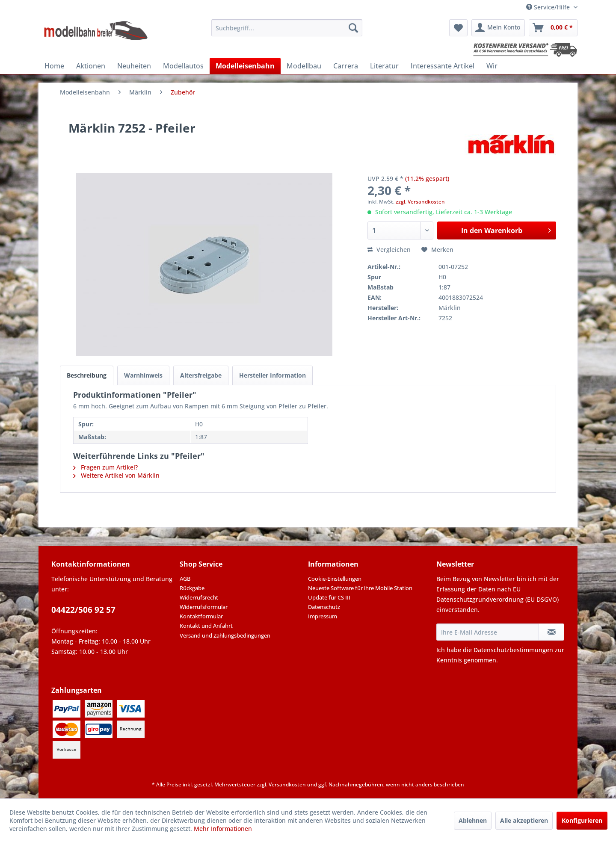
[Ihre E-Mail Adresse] (488, 632)
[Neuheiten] (134, 66)
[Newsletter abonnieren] (551, 632)
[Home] (54, 66)
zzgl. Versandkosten (420, 202)
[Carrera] (346, 66)
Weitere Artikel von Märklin (116, 475)
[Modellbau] (304, 66)
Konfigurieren (582, 820)
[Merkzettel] (458, 28)
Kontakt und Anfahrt (206, 626)
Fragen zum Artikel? (105, 467)
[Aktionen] (91, 66)
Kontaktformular (201, 616)
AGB (185, 579)
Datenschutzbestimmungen (513, 650)
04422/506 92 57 (83, 610)
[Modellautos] (183, 66)
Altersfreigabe (201, 375)
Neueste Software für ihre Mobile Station (360, 588)
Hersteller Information (272, 375)
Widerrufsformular (204, 607)
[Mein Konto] (498, 28)
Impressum (323, 616)
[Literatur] (384, 66)
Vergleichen (389, 250)
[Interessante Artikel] (443, 66)
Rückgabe (192, 588)
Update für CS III (329, 597)
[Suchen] (353, 28)
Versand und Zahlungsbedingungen (225, 635)
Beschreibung (87, 375)
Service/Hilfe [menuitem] (549, 7)
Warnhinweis (143, 375)
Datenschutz (324, 607)
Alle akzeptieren (524, 820)
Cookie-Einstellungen (335, 579)
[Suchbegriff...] (287, 28)
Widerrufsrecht (199, 597)
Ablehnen (473, 820)
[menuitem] (287, 28)
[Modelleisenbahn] (245, 66)
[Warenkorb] (553, 28)
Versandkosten (287, 784)
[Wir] (492, 66)
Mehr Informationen (223, 829)
